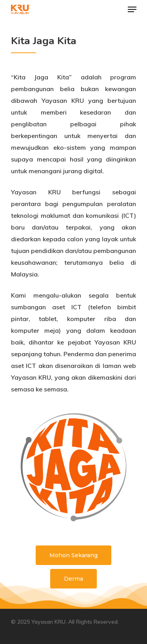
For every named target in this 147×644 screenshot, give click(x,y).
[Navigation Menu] (132, 9)
